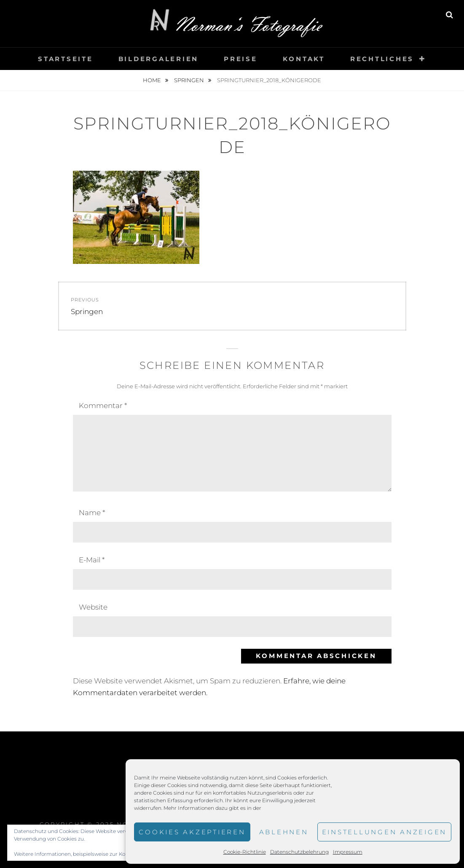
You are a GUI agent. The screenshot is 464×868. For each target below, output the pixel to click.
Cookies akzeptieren (192, 832)
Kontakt (304, 59)
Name (92, 513)
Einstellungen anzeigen (385, 832)
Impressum (348, 852)
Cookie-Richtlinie (245, 852)
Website (93, 607)
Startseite (66, 59)
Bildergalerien (159, 59)
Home (153, 80)
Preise (241, 59)
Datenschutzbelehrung (299, 852)
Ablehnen (284, 832)
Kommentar (103, 406)
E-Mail (92, 560)
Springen (190, 80)
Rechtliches (382, 59)
